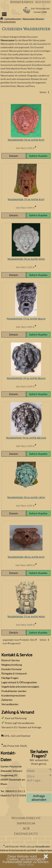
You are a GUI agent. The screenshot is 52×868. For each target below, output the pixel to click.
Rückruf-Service (10, 660)
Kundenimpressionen (13, 695)
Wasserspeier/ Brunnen (33, 19)
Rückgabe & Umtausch (14, 673)
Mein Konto (43, 2)
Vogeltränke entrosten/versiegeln (20, 687)
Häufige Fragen (10, 678)
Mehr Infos (26, 865)
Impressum (26, 823)
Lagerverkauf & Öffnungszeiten (19, 682)
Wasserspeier (8, 22)
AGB (26, 829)
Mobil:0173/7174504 (13, 795)
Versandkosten (10, 704)
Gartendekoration (13, 19)
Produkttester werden (14, 691)
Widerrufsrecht (26, 818)
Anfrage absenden (39, 798)
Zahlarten (7, 700)
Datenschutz (26, 834)
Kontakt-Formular (12, 669)
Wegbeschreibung (12, 665)
